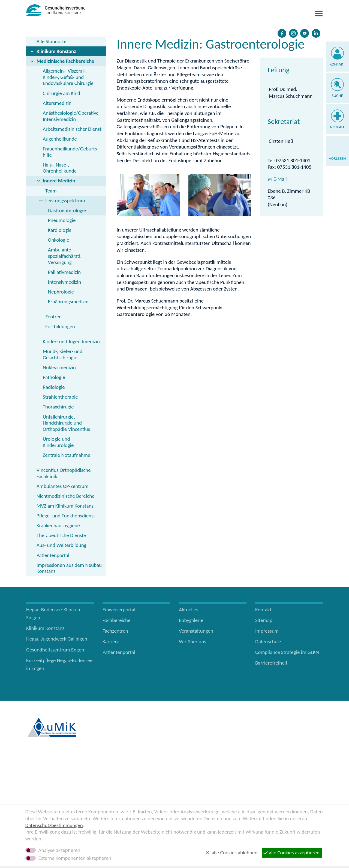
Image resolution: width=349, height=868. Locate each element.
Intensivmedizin (64, 282)
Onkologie (59, 240)
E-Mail (280, 274)
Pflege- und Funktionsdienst (66, 516)
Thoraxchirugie (58, 407)
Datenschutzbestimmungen (54, 825)
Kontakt (337, 64)
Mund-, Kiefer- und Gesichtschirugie (63, 354)
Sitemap (264, 620)
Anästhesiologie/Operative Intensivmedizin (71, 116)
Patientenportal (53, 555)
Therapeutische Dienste (61, 535)
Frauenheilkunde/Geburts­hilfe (71, 152)
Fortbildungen (60, 326)
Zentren (53, 317)
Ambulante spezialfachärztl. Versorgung (65, 256)
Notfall (337, 127)
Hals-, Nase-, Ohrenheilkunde (60, 168)
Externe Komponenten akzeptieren (75, 858)
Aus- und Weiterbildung (61, 545)
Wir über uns (192, 642)
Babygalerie (191, 620)
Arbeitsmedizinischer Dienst (72, 129)
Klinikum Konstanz (56, 51)
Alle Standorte (52, 41)
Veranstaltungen (196, 631)
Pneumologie (62, 220)
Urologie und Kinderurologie (58, 442)
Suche (337, 96)
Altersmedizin (57, 103)
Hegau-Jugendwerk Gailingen (57, 639)
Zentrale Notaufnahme (67, 455)
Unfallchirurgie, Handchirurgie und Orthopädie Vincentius (66, 423)
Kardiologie (60, 230)
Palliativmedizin (64, 272)
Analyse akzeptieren (59, 850)
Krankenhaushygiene (58, 525)
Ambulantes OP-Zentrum (62, 486)
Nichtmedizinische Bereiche (66, 496)
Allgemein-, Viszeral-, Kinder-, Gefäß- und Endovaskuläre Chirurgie (68, 77)
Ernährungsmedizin (68, 302)
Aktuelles (189, 610)
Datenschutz (268, 642)
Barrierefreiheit (271, 663)
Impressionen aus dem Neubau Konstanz (69, 568)
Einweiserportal (119, 610)
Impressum (267, 631)
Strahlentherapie (60, 397)
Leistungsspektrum (65, 201)
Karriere (111, 642)
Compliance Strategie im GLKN (287, 652)
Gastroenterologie (67, 210)
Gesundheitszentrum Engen (55, 650)
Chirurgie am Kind (61, 93)
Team (51, 191)
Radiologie (54, 387)
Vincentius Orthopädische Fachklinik (64, 473)
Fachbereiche (116, 620)
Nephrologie (61, 292)
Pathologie (54, 377)
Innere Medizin (59, 181)
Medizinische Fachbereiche (65, 61)
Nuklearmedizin (59, 367)
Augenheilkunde (60, 139)
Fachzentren (115, 631)
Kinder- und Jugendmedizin (71, 341)
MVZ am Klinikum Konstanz (65, 506)
